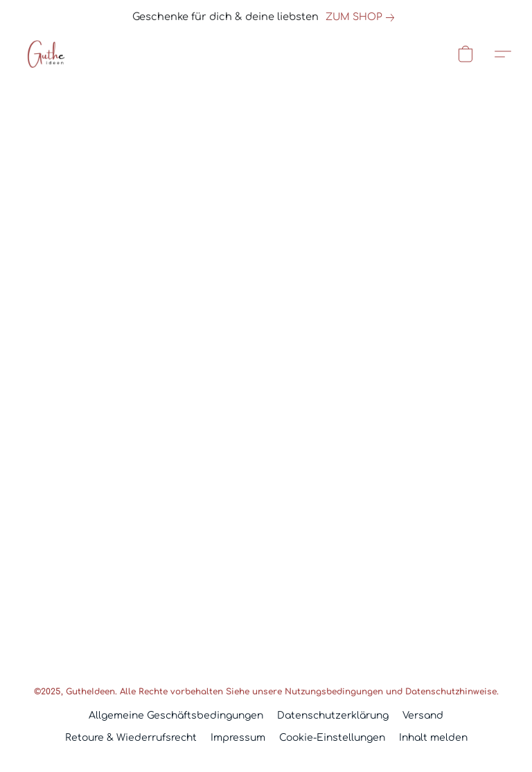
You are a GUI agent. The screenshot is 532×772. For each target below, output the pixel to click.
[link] (363, 17)
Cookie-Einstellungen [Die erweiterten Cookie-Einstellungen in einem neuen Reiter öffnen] (332, 738)
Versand (423, 716)
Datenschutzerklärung (333, 716)
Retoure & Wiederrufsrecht (131, 738)
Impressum (238, 738)
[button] (45, 54)
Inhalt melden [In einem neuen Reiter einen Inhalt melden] (433, 738)
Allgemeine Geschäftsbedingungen (176, 716)
